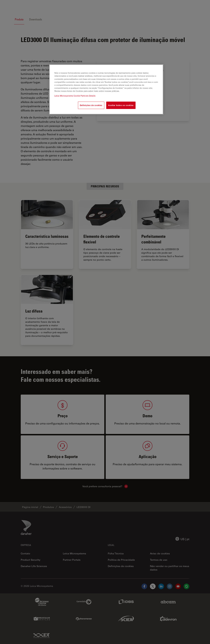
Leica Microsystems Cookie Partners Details (75, 96)
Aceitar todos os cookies (121, 105)
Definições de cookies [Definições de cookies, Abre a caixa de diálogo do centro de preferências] (91, 105)
